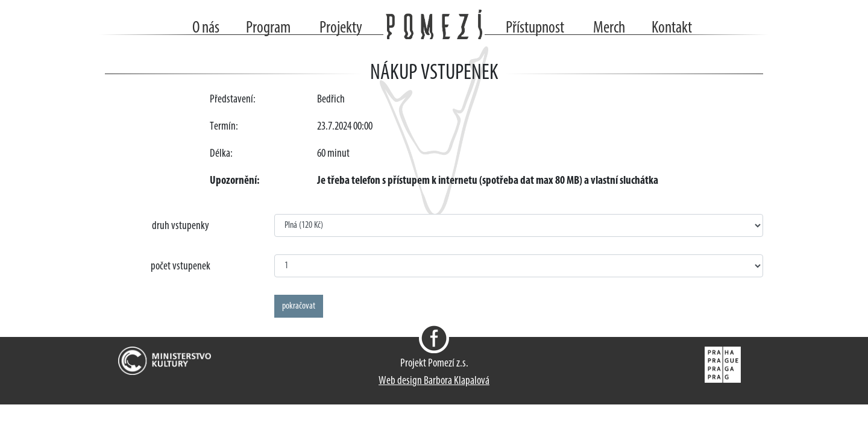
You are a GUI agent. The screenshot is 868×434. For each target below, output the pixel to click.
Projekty (341, 28)
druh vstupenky (181, 226)
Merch (609, 28)
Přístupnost (535, 28)
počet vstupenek (181, 267)
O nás (206, 28)
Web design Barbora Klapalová (434, 381)
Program (268, 28)
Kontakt (672, 28)
